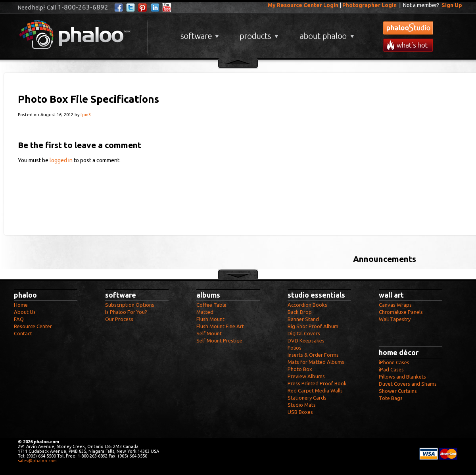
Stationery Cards (307, 398)
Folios (295, 348)
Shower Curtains (398, 391)
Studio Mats (302, 405)
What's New (408, 45)
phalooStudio (408, 28)
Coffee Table (211, 305)
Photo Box (300, 369)
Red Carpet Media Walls (315, 390)
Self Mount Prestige (219, 340)
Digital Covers (304, 333)
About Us (25, 312)
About (325, 33)
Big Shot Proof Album (313, 326)
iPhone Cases (394, 362)
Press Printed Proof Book (317, 383)
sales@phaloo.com (37, 461)
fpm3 (86, 115)
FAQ (19, 319)
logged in (61, 160)
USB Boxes (300, 412)
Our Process (119, 319)
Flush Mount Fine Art (220, 326)
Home (21, 305)
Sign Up (452, 5)
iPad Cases (391, 369)
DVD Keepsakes (306, 340)
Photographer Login (369, 5)
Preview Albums (306, 376)
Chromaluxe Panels (401, 312)
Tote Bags (391, 398)
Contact (23, 333)
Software (199, 33)
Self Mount (209, 333)
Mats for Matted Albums (316, 362)
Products (258, 33)
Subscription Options (130, 305)
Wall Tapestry (395, 319)
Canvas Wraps (395, 305)
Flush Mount (210, 319)
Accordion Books (307, 305)
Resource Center (33, 326)
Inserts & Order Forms (313, 355)
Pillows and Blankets (402, 377)
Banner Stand (303, 319)
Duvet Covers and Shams (408, 384)
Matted (205, 312)
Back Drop (300, 312)
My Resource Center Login (303, 5)
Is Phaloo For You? (126, 312)
